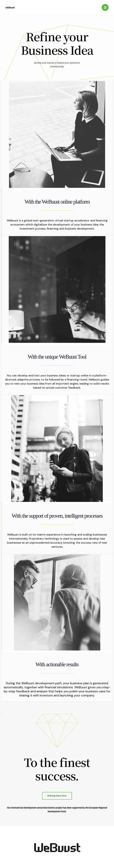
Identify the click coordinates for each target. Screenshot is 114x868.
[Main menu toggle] (105, 8)
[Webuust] (10, 8)
